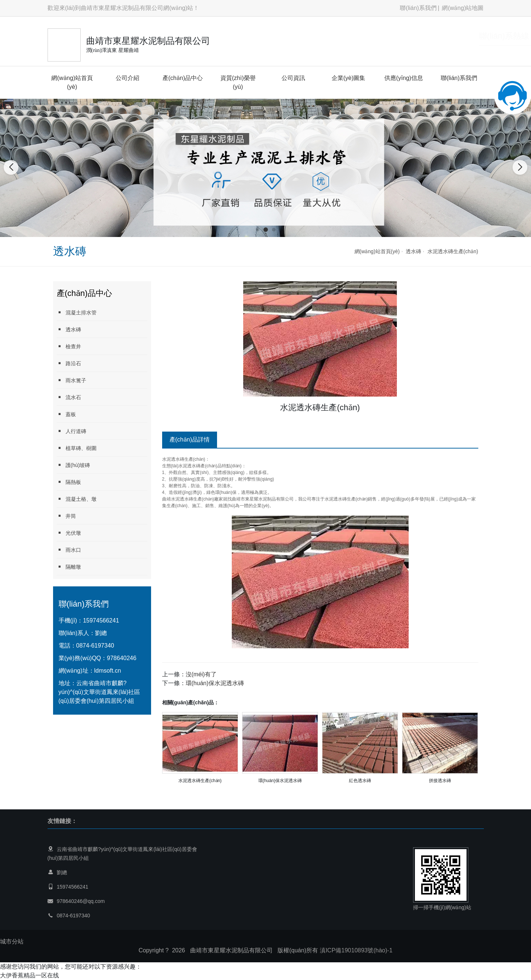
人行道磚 (71, 431)
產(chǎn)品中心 (183, 78)
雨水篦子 (71, 380)
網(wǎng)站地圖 (463, 8)
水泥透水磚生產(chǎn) (453, 251)
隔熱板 (69, 482)
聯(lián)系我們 (418, 8)
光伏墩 (69, 533)
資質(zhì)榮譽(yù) (238, 82)
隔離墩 (69, 567)
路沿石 (69, 363)
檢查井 (69, 346)
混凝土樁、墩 (77, 499)
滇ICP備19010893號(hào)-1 (356, 950)
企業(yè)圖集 (349, 78)
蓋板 (66, 414)
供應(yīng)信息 (404, 78)
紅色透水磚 (360, 781)
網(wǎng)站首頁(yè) (72, 82)
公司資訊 (293, 78)
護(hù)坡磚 (74, 465)
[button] (258, 230)
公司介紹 (127, 78)
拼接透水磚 (440, 781)
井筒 (66, 516)
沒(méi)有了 (201, 674)
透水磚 (413, 251)
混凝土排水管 (77, 312)
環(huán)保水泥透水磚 (215, 683)
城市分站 (12, 941)
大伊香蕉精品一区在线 (29, 975)
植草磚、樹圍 (77, 448)
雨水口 (69, 550)
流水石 (69, 397)
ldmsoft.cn (108, 671)
